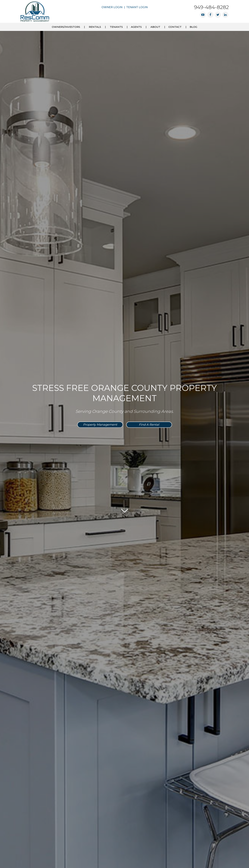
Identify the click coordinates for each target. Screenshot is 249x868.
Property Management (100, 425)
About (155, 27)
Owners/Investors (66, 27)
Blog (193, 27)
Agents (136, 27)
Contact (175, 27)
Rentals (95, 27)
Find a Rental (149, 425)
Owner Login (112, 7)
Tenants (116, 27)
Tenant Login (137, 7)
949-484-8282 (211, 7)
